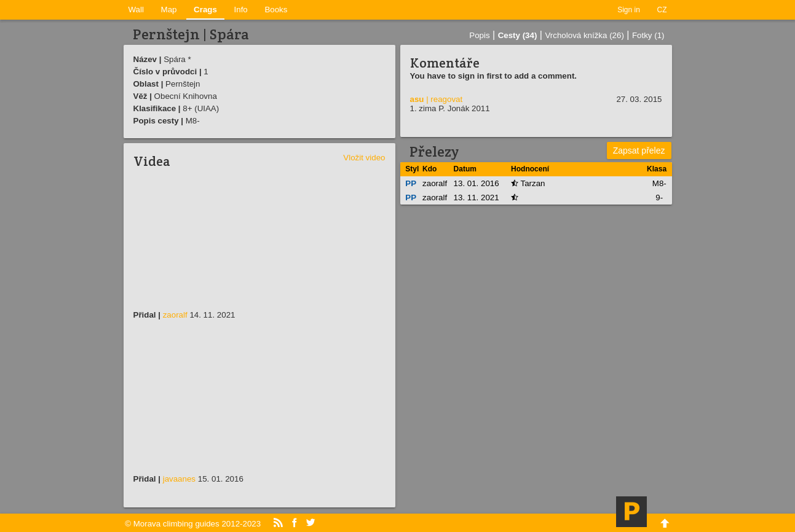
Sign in (629, 10)
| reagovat (444, 99)
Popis (479, 35)
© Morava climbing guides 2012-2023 (193, 524)
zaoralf (175, 315)
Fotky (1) (648, 35)
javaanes (179, 479)
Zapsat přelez (639, 151)
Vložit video (364, 158)
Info (241, 10)
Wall (136, 10)
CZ (662, 10)
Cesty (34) (518, 35)
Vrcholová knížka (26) (584, 35)
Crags (205, 10)
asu (417, 99)
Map (169, 10)
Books (276, 10)
